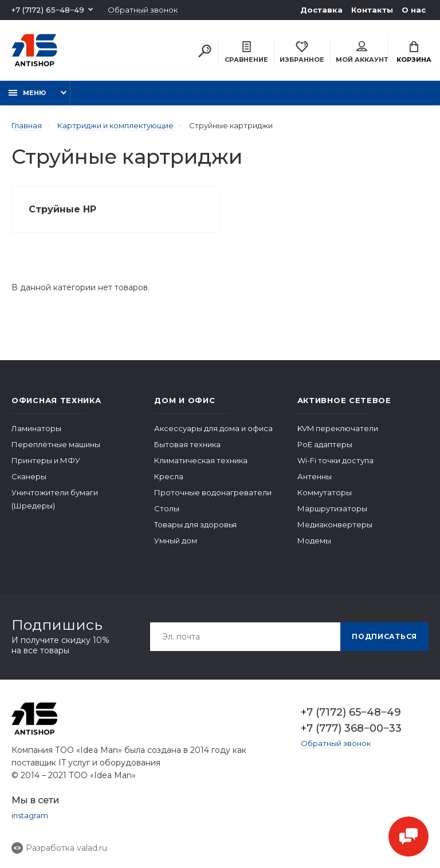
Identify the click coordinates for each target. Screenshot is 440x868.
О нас (414, 10)
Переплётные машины (56, 444)
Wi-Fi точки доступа (335, 460)
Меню (27, 93)
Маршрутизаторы (332, 508)
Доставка (321, 10)
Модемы (314, 540)
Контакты (372, 10)
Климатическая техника (201, 460)
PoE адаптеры (325, 444)
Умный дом (176, 540)
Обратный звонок (143, 10)
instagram (30, 815)
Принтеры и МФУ (46, 460)
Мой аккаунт (362, 52)
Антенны (315, 476)
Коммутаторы (325, 492)
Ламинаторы (36, 428)
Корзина (414, 52)
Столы (167, 508)
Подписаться (384, 636)
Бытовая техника (187, 444)
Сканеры (29, 476)
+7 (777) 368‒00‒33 (351, 728)
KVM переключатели (338, 428)
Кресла (169, 476)
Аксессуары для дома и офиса (213, 428)
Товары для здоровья (195, 524)
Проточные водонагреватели (213, 492)
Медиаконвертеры (335, 524)
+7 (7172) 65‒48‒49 (48, 10)
